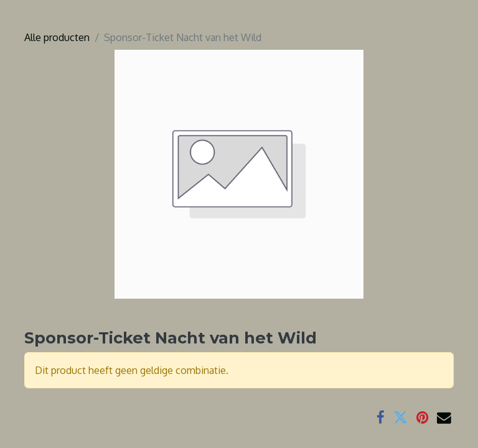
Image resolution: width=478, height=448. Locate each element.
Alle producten (57, 37)
